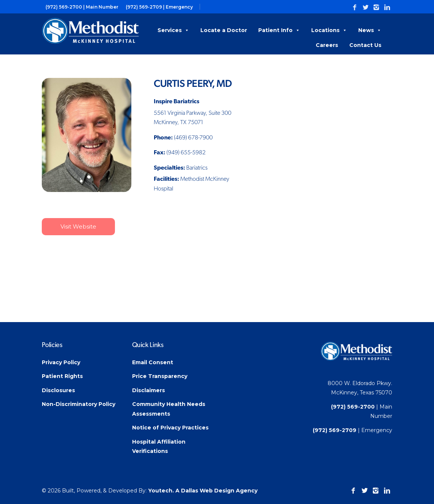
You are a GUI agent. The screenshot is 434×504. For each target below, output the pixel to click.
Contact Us (365, 45)
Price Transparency (160, 376)
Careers (327, 45)
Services (173, 30)
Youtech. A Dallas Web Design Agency (203, 491)
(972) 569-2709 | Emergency (159, 7)
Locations (329, 30)
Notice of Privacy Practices (170, 428)
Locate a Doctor (224, 30)
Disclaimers (149, 390)
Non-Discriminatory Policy (79, 404)
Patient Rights (62, 376)
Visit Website (78, 226)
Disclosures (58, 390)
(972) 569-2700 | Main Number (82, 7)
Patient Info (279, 30)
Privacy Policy (61, 362)
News (370, 30)
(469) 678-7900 (193, 138)
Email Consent (153, 362)
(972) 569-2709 (335, 430)
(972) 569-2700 (353, 407)
